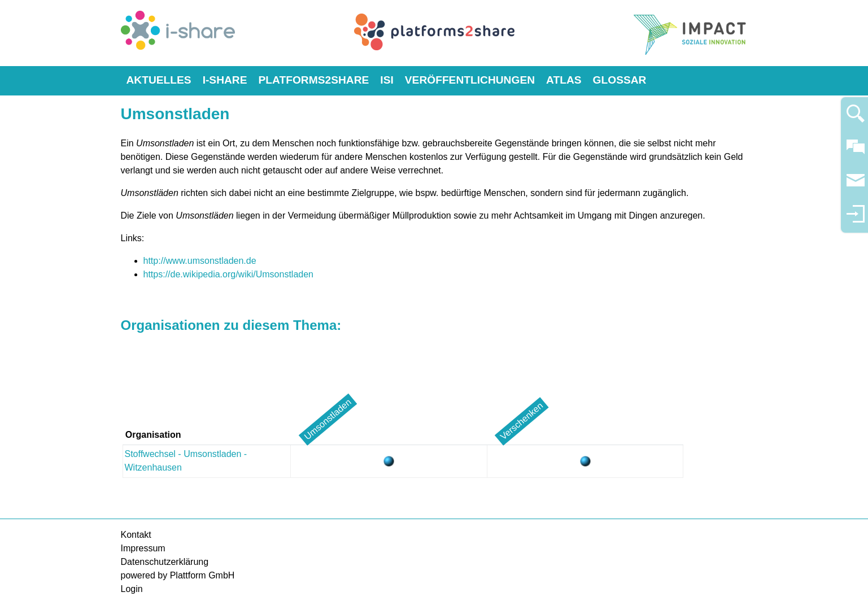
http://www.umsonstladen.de (200, 261)
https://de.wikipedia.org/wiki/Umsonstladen (228, 274)
